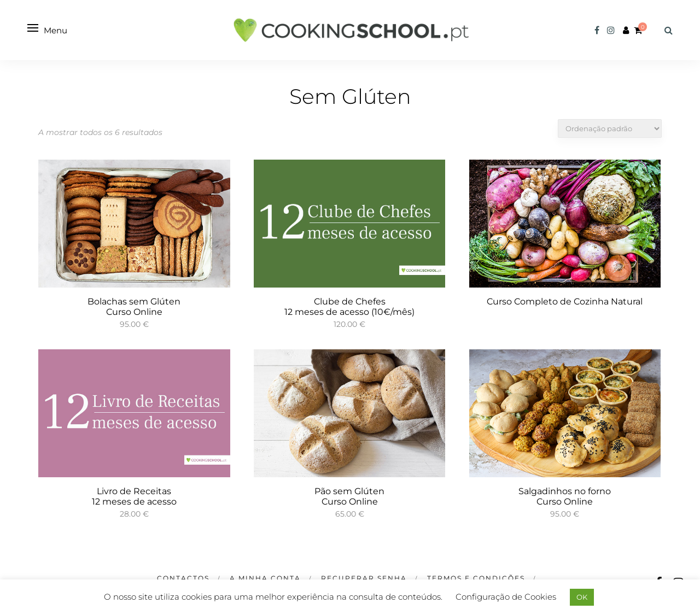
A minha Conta (265, 578)
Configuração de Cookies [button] (506, 597)
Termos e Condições (476, 578)
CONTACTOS (183, 578)
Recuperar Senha (364, 578)
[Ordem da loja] (610, 128)
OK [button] (582, 597)
